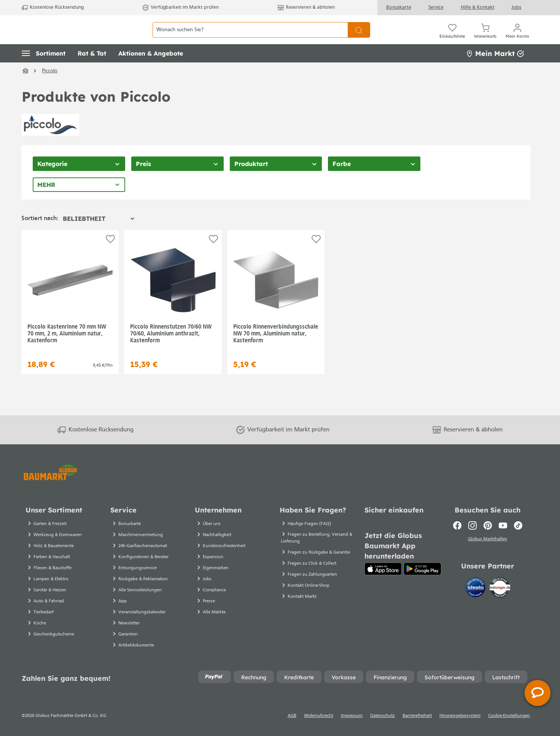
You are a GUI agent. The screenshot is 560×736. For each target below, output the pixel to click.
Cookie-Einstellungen (509, 716)
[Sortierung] (98, 236)
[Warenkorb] (485, 38)
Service (436, 7)
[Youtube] (503, 525)
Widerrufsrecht (319, 716)
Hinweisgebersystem (460, 716)
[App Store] (383, 569)
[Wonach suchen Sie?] (250, 38)
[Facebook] (457, 525)
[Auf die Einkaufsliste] (110, 256)
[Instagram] (473, 525)
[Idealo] (476, 589)
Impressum (352, 716)
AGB (292, 716)
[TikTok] (518, 525)
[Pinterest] (488, 525)
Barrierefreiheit (417, 716)
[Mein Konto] (517, 38)
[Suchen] (359, 38)
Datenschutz (383, 716)
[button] (44, 70)
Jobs (516, 7)
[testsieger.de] (500, 589)
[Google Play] (422, 569)
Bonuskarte (399, 7)
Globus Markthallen (488, 540)
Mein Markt (495, 70)
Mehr (46, 202)
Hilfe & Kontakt (478, 7)
